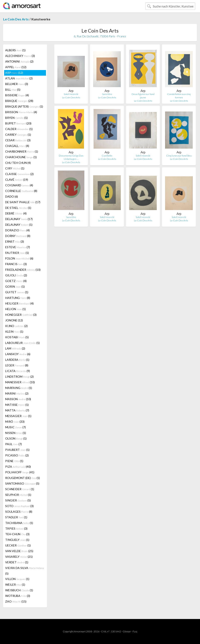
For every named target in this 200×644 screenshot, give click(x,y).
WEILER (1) (15, 584)
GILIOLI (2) (16, 275)
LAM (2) (15, 348)
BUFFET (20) (18, 123)
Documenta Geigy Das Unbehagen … (71, 157)
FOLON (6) (19, 258)
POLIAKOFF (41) (20, 472)
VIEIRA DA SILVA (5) (25, 571)
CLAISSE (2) (19, 174)
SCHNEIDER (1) (20, 489)
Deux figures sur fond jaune (143, 96)
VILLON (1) (17, 579)
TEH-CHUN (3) (17, 534)
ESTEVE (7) (18, 247)
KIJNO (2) (16, 326)
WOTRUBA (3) (18, 596)
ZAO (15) (16, 601)
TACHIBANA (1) (19, 523)
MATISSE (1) (17, 405)
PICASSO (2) (17, 455)
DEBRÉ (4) (16, 213)
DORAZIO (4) (17, 230)
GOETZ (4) (16, 281)
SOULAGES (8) (19, 512)
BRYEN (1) (16, 118)
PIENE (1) (14, 461)
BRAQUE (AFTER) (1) (24, 106)
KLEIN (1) (14, 331)
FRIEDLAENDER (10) (23, 270)
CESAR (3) (18, 140)
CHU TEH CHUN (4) (18, 163)
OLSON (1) (16, 438)
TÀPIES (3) (16, 528)
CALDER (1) (19, 129)
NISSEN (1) (16, 433)
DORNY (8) (18, 236)
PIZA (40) (18, 467)
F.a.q (135, 631)
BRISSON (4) (21, 112)
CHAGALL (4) (17, 146)
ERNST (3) (15, 241)
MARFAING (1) (19, 388)
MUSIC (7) (15, 427)
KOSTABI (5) (17, 337)
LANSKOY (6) (18, 354)
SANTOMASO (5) (22, 483)
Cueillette (107, 156)
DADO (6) (12, 196)
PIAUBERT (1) (17, 450)
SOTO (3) (19, 506)
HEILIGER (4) (19, 303)
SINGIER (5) (18, 500)
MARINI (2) (17, 393)
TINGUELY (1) (17, 540)
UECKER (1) (18, 545)
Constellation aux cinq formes (179, 96)
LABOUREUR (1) (22, 343)
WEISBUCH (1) (19, 590)
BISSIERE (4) (17, 95)
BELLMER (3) (17, 84)
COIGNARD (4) (19, 185)
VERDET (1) (17, 562)
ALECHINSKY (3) (20, 56)
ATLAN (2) (19, 78)
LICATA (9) (18, 371)
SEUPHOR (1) (18, 495)
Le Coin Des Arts (16, 19)
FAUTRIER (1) (17, 253)
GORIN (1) (15, 286)
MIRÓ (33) (15, 422)
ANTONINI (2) (19, 61)
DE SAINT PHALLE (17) (23, 202)
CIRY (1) (15, 168)
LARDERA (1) (17, 360)
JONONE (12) (14, 320)
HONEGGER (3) (21, 315)
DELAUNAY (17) (19, 219)
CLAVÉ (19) (17, 180)
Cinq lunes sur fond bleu (179, 156)
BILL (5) (13, 90)
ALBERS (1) (15, 50)
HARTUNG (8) (18, 298)
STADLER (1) (16, 517)
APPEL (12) (16, 67)
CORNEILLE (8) (21, 191)
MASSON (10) (18, 399)
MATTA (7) (17, 410)
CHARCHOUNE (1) (21, 157)
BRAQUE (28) (19, 101)
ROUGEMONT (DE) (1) (23, 478)
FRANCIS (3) (16, 264)
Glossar (127, 631)
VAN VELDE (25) (19, 551)
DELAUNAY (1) (19, 225)
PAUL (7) (14, 444)
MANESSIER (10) (20, 382)
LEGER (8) (17, 365)
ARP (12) (14, 73)
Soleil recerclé (71, 94)
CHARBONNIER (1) (22, 151)
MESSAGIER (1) (18, 416)
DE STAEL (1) (18, 208)
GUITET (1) (17, 292)
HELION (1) (15, 309)
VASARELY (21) (19, 557)
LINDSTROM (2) (19, 377)
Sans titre (107, 94)
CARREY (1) (18, 135)
